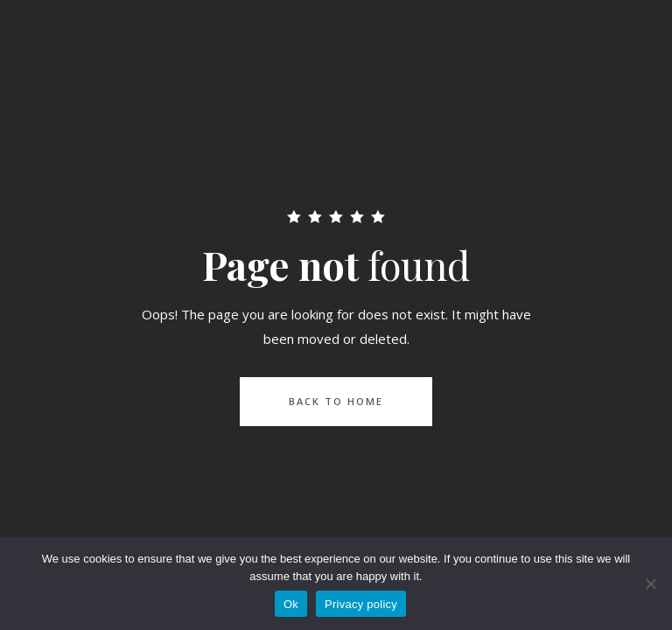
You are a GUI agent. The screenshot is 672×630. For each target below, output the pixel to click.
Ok (291, 604)
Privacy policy (361, 604)
